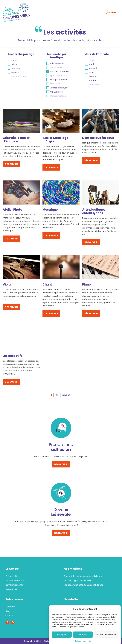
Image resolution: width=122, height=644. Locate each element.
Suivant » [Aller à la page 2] (67, 395)
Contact (10, 616)
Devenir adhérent (15, 585)
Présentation (12, 576)
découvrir (12, 164)
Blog (8, 611)
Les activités (12, 589)
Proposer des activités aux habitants (83, 585)
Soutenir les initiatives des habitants (83, 576)
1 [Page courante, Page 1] (51, 395)
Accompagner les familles (78, 580)
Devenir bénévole (15, 580)
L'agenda (10, 607)
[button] (22, 60)
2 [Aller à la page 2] (57, 395)
